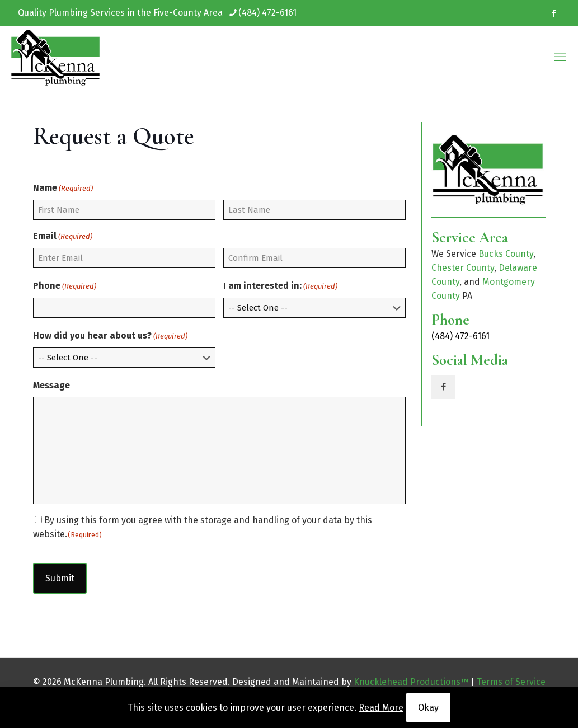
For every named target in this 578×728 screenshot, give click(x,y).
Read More (381, 708)
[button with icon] (443, 387)
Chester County (463, 268)
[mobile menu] (560, 57)
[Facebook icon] (554, 13)
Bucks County (506, 254)
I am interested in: (280, 286)
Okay (428, 708)
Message (51, 385)
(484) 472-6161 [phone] (267, 13)
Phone (65, 286)
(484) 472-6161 (460, 336)
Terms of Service (511, 682)
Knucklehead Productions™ (411, 682)
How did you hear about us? (110, 336)
